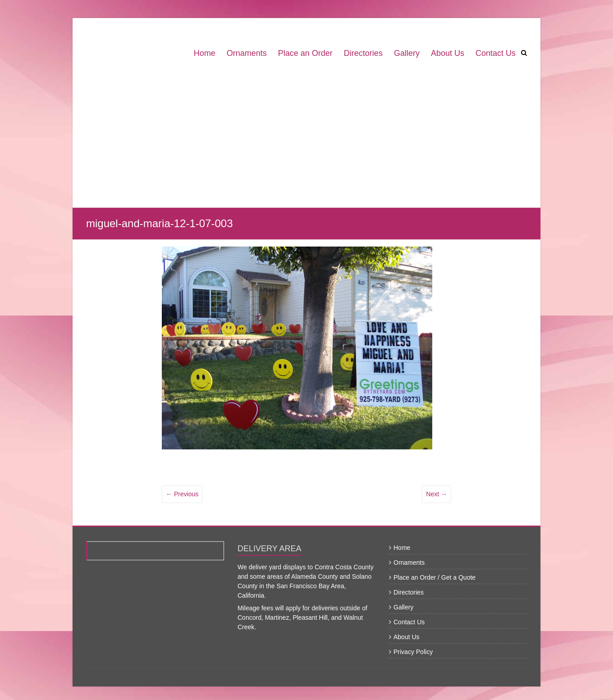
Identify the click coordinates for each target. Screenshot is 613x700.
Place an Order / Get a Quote (435, 577)
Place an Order (305, 53)
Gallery (407, 53)
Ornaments (247, 53)
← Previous (182, 494)
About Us (448, 53)
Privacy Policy (413, 652)
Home (205, 53)
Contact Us (496, 53)
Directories (363, 53)
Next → (437, 494)
